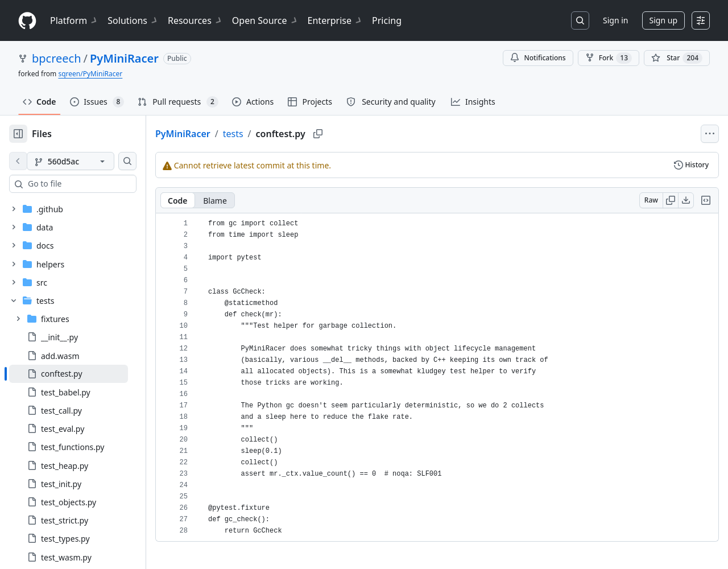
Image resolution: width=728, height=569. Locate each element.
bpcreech (57, 58)
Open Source (265, 20)
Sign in (615, 20)
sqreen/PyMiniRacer (90, 74)
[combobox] (96, 184)
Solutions (133, 20)
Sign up (663, 20)
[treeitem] (87, 374)
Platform (74, 20)
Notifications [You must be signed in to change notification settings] (538, 58)
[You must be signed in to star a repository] (677, 58)
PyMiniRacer (124, 58)
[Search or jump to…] (580, 20)
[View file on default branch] (18, 161)
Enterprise (335, 20)
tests (270, 134)
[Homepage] (27, 21)
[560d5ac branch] (89, 161)
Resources (195, 20)
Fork (609, 58)
